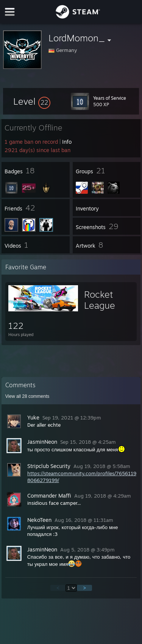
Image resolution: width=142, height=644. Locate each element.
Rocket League (100, 300)
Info (67, 142)
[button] (32, 101)
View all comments (27, 396)
